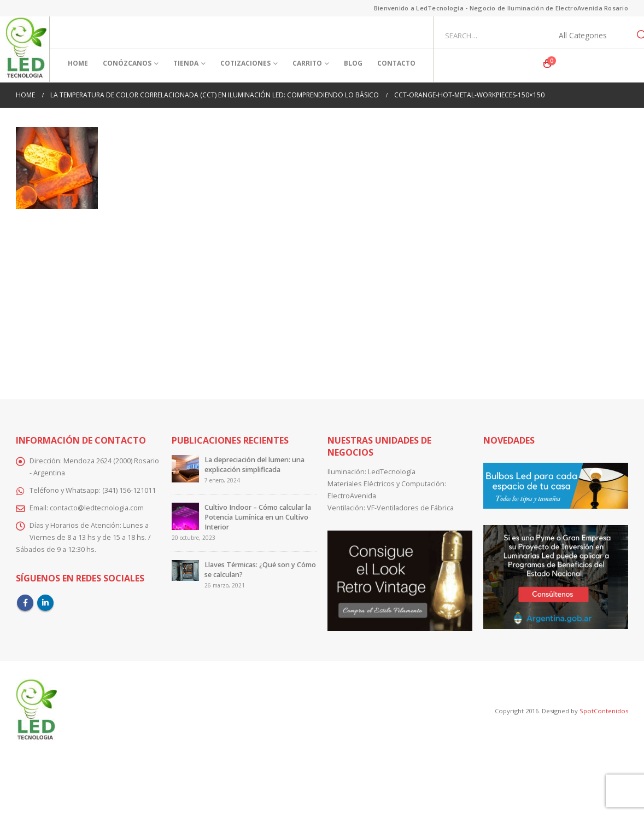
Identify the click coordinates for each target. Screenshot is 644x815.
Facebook (25, 603)
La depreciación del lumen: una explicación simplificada (254, 465)
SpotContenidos (603, 711)
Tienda (186, 63)
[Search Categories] (589, 36)
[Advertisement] (322, 296)
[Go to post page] (185, 468)
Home (78, 63)
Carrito (307, 63)
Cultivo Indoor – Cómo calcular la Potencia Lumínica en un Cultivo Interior (258, 517)
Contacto (396, 63)
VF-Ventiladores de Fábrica (410, 508)
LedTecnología (392, 472)
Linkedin (45, 603)
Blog (353, 63)
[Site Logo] (26, 49)
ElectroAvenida (352, 496)
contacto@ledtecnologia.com (97, 508)
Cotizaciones (245, 63)
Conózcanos (127, 63)
